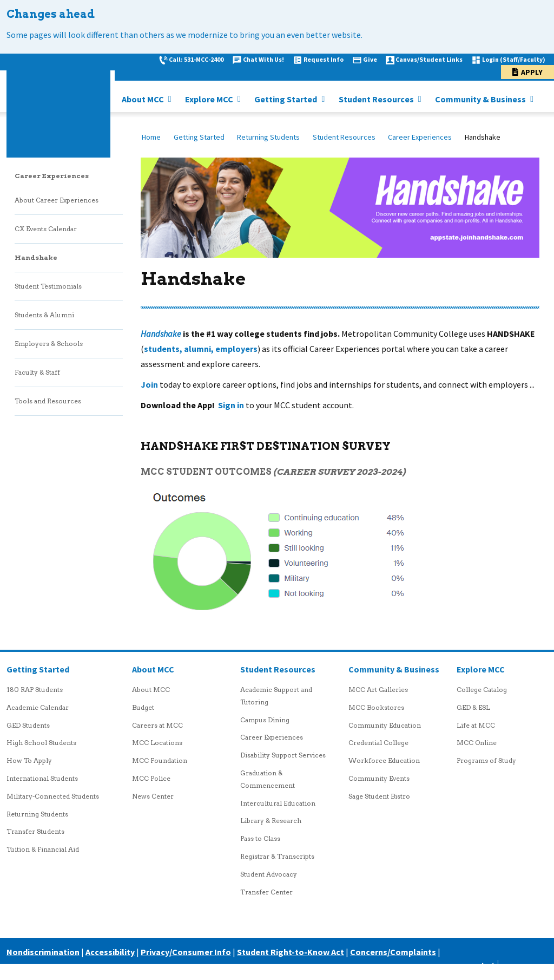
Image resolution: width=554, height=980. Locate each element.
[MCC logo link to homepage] (58, 106)
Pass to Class (260, 838)
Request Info (324, 59)
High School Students (41, 743)
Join (149, 384)
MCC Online (477, 743)
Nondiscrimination (43, 952)
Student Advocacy (269, 874)
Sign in (231, 405)
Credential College (378, 743)
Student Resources (377, 99)
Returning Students (268, 137)
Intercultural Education (278, 803)
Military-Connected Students (53, 796)
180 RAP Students (35, 690)
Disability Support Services (283, 755)
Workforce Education (384, 760)
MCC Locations (157, 743)
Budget (143, 707)
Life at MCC (476, 725)
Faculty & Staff (37, 372)
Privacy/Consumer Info (186, 952)
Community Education (385, 725)
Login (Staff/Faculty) (514, 59)
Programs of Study (486, 760)
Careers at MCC (157, 725)
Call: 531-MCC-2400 (196, 59)
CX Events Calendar (46, 229)
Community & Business (481, 99)
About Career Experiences (57, 200)
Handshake (36, 257)
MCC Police (151, 778)
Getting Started (286, 99)
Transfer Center (266, 892)
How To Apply (29, 760)
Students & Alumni (44, 315)
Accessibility (110, 952)
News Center (153, 796)
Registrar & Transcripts (277, 856)
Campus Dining (265, 720)
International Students (42, 778)
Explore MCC (210, 99)
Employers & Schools (49, 344)
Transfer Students (35, 831)
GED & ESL (473, 707)
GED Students (28, 725)
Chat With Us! (263, 59)
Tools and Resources (48, 401)
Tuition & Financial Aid (43, 849)
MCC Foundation (160, 760)
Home (151, 137)
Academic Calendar (38, 707)
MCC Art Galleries (378, 690)
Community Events (379, 778)
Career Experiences (420, 137)
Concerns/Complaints (393, 952)
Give (370, 59)
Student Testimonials (48, 286)
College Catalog (482, 690)
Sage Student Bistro (379, 796)
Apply (532, 72)
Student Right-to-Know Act (291, 952)
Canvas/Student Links (429, 59)
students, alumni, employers (201, 349)
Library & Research (271, 821)
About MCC (144, 99)
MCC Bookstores (376, 707)
